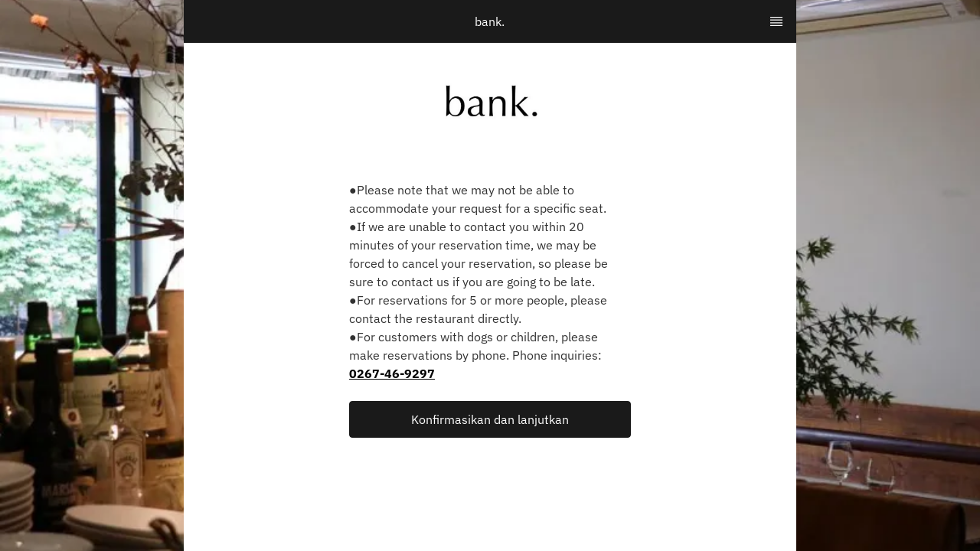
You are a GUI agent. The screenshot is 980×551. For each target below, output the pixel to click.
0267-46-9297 (392, 373)
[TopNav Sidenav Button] (776, 21)
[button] (490, 419)
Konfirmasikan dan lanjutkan (490, 419)
